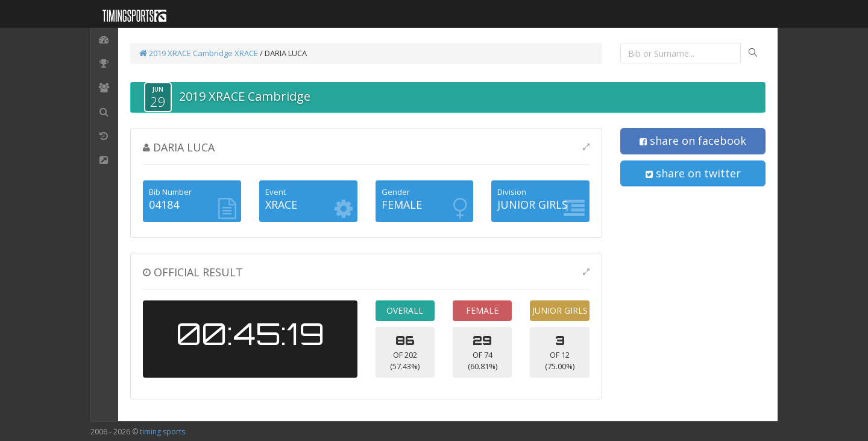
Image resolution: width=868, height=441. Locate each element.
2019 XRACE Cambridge (186, 53)
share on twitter (693, 173)
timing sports (162, 432)
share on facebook (693, 141)
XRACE (246, 53)
